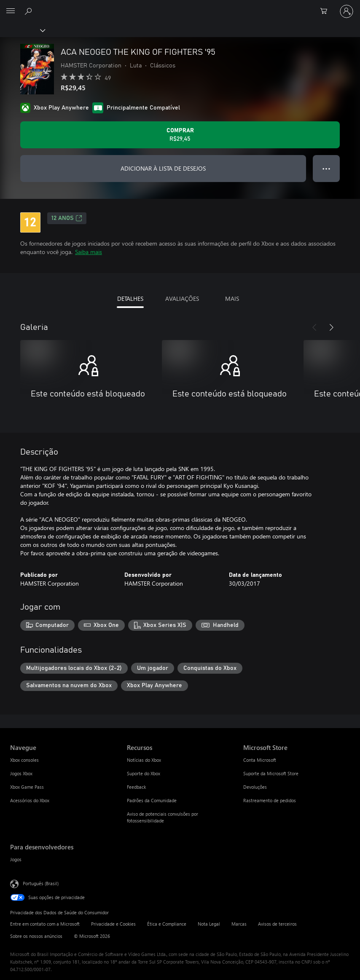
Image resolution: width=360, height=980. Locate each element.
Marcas (239, 924)
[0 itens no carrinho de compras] (326, 11)
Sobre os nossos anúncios (36, 936)
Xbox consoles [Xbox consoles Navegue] (24, 760)
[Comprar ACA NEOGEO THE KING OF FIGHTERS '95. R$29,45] (180, 135)
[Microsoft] (180, 6)
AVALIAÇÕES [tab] (182, 299)
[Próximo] (331, 327)
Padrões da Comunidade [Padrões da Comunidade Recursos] (152, 800)
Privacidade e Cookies (113, 924)
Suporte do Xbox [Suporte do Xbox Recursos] (144, 773)
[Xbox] (22, 30)
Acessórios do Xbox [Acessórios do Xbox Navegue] (30, 800)
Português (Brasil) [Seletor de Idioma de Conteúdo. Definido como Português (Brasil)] (41, 883)
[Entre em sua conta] (347, 11)
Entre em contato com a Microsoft (45, 924)
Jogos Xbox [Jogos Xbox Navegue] (21, 773)
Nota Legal (209, 924)
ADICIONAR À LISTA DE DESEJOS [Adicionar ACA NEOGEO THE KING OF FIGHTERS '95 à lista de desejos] (163, 168)
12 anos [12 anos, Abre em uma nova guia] (67, 218)
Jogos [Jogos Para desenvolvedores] (16, 859)
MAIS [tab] (232, 299)
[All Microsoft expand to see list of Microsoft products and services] (11, 11)
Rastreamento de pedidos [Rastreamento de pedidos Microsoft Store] (270, 800)
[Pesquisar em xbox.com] (30, 11)
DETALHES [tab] (130, 299)
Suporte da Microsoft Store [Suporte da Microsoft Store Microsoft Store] (271, 773)
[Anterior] (314, 327)
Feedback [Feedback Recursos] (136, 787)
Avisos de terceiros (277, 924)
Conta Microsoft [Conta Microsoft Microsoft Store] (260, 760)
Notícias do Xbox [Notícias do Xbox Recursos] (144, 760)
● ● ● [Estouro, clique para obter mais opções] (326, 168)
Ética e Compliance (167, 924)
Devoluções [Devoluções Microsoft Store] (255, 787)
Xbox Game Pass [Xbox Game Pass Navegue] (27, 787)
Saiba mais (89, 252)
